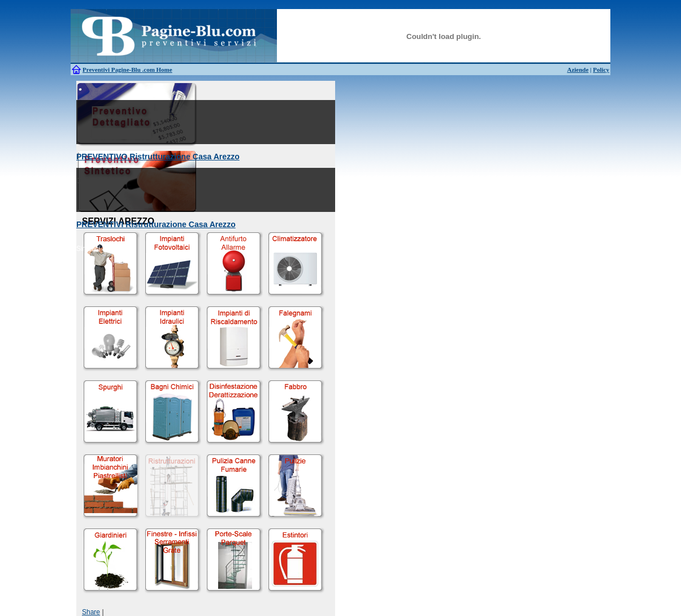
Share (91, 612)
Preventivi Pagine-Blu (112, 70)
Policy (601, 70)
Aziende (578, 70)
